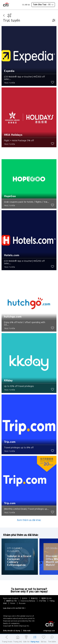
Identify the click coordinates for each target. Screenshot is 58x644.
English (15, 598)
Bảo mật (27, 631)
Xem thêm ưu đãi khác (29, 520)
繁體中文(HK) (47, 598)
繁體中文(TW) (12, 601)
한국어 (25, 598)
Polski (13, 603)
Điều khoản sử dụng (12, 631)
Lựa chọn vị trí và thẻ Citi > (14, 608)
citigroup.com (49, 631)
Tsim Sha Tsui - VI (43, 5)
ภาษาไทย (42, 601)
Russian (22, 603)
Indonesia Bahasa (28, 601)
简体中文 (34, 598)
